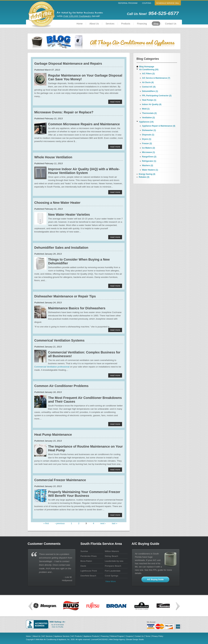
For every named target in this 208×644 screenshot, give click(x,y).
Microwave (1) (148, 152)
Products (126, 24)
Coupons (147, 3)
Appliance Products (91, 636)
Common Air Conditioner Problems (61, 386)
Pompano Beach (113, 566)
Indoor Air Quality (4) (152, 104)
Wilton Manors (112, 551)
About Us (94, 24)
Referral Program (128, 3)
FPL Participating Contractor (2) (157, 96)
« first (46, 523)
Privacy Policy (158, 636)
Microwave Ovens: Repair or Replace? (64, 112)
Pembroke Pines (89, 556)
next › (103, 523)
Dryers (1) (147, 139)
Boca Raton (86, 561)
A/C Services (47, 636)
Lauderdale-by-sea (114, 561)
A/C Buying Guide (155, 580)
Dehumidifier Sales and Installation (61, 248)
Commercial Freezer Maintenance (60, 480)
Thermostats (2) (149, 113)
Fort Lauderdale (113, 571)
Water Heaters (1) (150, 170)
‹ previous (60, 523)
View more (110, 581)
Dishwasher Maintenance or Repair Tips (65, 296)
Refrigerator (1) (149, 161)
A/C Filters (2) (148, 74)
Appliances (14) (146, 122)
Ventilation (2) (148, 118)
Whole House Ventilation (53, 157)
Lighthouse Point (89, 571)
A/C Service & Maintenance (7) (156, 78)
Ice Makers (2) (148, 148)
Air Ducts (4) (148, 82)
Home (80, 24)
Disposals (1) (148, 135)
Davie (83, 566)
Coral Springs (111, 576)
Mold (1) (146, 109)
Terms (148, 636)
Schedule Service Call (168, 3)
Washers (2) (148, 165)
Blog (156, 24)
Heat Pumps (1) (149, 100)
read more (115, 102)
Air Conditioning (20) (149, 70)
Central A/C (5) (149, 87)
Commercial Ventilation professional (52, 367)
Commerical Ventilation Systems (59, 340)
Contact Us (171, 24)
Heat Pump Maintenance (53, 435)
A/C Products (77, 636)
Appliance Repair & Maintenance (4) (159, 126)
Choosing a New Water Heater (57, 203)
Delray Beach (111, 556)
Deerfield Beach (88, 576)
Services (110, 24)
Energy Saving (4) (147, 174)
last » (115, 523)
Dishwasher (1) (149, 130)
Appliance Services (62, 636)
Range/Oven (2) (149, 157)
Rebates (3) (144, 177)
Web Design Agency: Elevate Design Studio (127, 639)
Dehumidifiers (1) (150, 91)
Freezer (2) (147, 143)
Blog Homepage (147, 67)
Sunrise (84, 551)
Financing (142, 24)
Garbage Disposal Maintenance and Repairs (68, 64)
